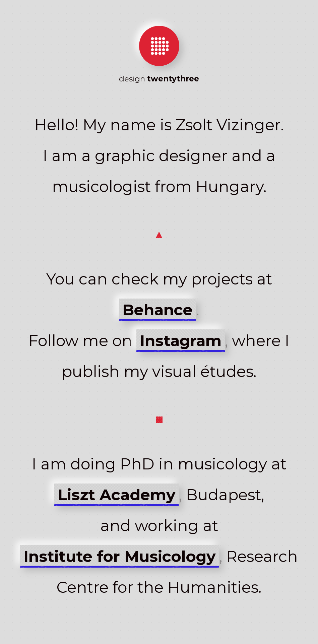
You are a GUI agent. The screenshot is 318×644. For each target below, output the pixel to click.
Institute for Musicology (120, 556)
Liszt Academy (117, 495)
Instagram (181, 341)
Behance (157, 310)
